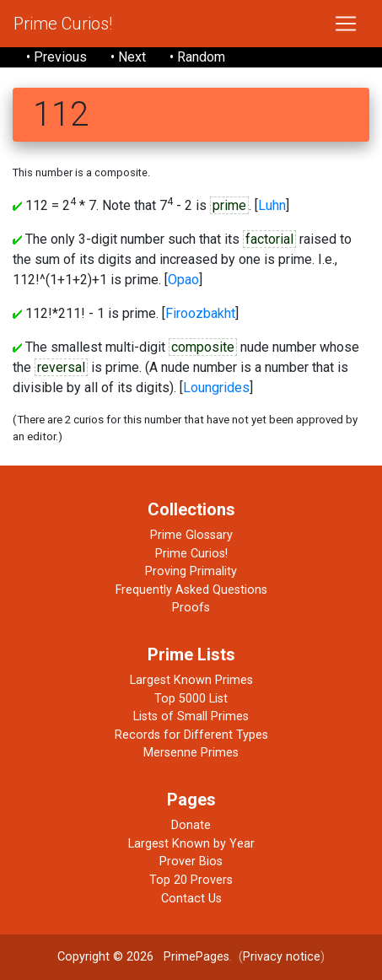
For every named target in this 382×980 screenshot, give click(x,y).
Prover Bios (191, 862)
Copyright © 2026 (105, 957)
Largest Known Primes (191, 680)
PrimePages (196, 957)
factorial (269, 239)
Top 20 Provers (191, 880)
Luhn (272, 205)
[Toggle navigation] (346, 24)
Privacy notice (282, 957)
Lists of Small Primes (191, 716)
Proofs (191, 608)
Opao (183, 280)
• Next (128, 57)
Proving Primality (191, 571)
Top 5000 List (191, 699)
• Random (197, 57)
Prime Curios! (63, 24)
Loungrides (216, 388)
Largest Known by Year (191, 844)
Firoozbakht (200, 313)
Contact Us (191, 899)
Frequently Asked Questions (191, 590)
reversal (61, 367)
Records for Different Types (191, 735)
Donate (191, 825)
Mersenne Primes (191, 753)
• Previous (56, 57)
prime (229, 205)
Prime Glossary (191, 535)
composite (203, 347)
